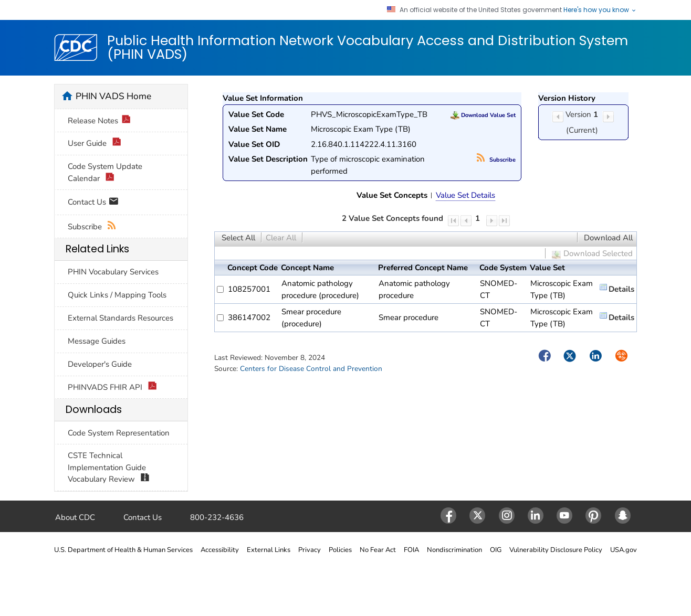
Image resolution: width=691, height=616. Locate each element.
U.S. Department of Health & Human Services (123, 550)
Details (621, 289)
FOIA (411, 550)
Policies (340, 550)
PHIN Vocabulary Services (113, 272)
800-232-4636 (217, 517)
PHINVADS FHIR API (112, 387)
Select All (238, 238)
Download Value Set (483, 115)
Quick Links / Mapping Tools (117, 295)
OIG (496, 550)
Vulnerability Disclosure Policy (556, 550)
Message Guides (97, 341)
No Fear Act (378, 550)
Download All (608, 238)
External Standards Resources (121, 318)
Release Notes (99, 121)
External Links (269, 550)
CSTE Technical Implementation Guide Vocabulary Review (109, 468)
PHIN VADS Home (113, 96)
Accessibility (220, 550)
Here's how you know (600, 10)
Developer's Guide (100, 364)
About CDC (75, 517)
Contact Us (93, 203)
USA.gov (624, 550)
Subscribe (496, 160)
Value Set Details (465, 195)
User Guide (95, 144)
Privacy (310, 550)
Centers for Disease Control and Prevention (311, 369)
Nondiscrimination (454, 550)
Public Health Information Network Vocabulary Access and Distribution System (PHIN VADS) (368, 47)
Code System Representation (119, 433)
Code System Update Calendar (105, 173)
